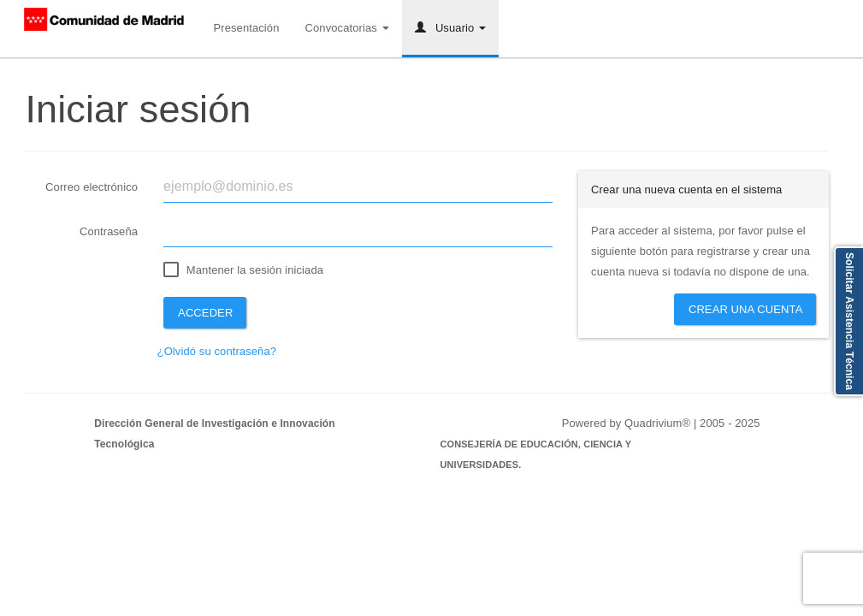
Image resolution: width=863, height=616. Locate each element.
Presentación (246, 28)
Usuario (450, 28)
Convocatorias (347, 28)
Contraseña (109, 231)
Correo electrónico (92, 187)
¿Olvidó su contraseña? (217, 351)
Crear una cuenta (746, 309)
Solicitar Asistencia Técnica (849, 321)
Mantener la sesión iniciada (255, 270)
